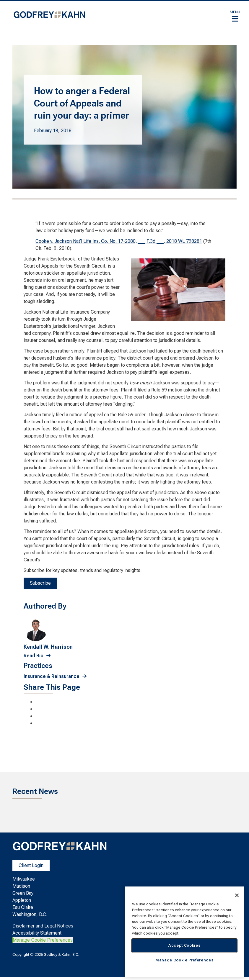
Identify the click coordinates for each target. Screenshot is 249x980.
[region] (184, 932)
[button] (235, 16)
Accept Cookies (184, 945)
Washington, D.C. (30, 914)
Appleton (22, 900)
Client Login (31, 865)
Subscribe (40, 583)
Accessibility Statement (37, 933)
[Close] (237, 895)
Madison (21, 886)
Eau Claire (23, 907)
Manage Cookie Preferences (43, 940)
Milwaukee (24, 879)
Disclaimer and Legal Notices (43, 926)
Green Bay (23, 893)
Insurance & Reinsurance (52, 676)
